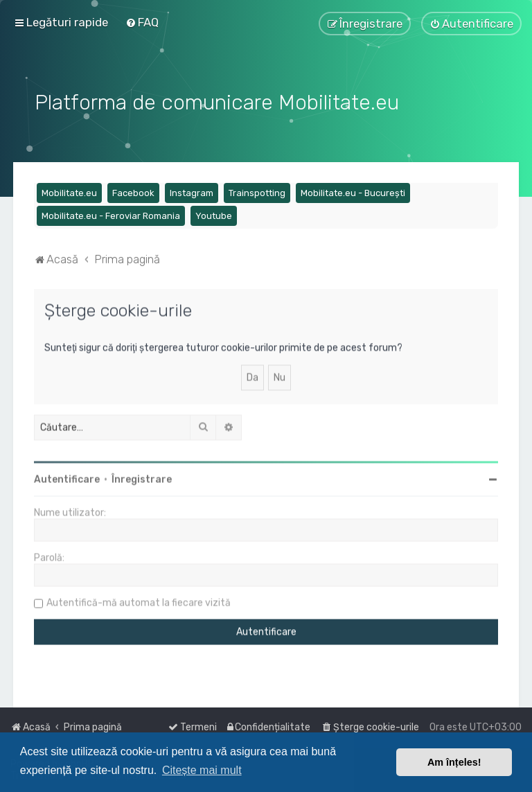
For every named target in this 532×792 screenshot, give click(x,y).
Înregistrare (142, 478)
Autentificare (67, 478)
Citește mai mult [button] (202, 770)
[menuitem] (142, 22)
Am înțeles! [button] (454, 762)
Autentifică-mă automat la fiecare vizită (139, 601)
